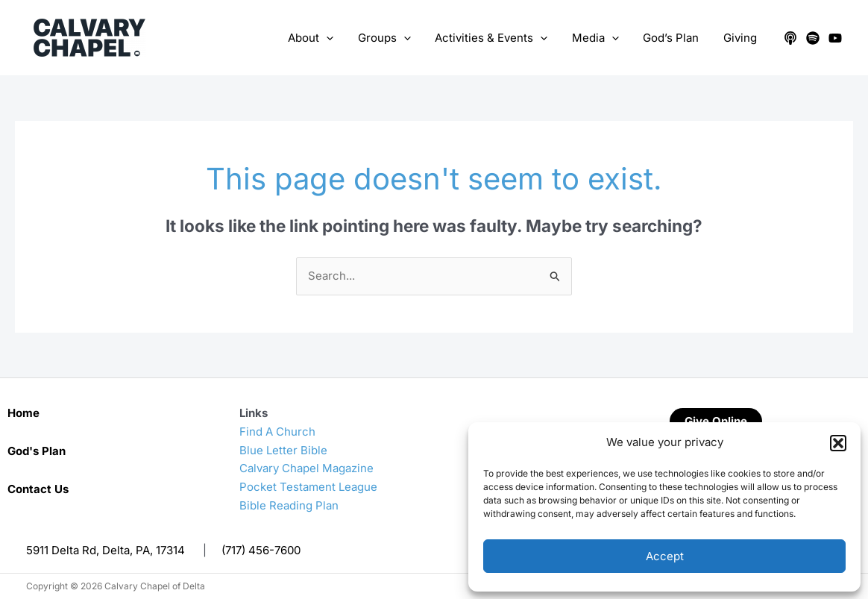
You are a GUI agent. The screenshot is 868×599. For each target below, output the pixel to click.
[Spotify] (813, 38)
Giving (741, 38)
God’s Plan (674, 38)
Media (600, 38)
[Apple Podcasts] (790, 38)
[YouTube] (835, 38)
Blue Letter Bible (283, 450)
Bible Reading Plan (289, 505)
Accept (665, 556)
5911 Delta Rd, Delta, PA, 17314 (106, 550)
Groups (393, 38)
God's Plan (37, 451)
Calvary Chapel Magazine (306, 468)
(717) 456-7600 (261, 550)
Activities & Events (498, 38)
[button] (838, 443)
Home (23, 413)
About (321, 38)
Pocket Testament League (308, 487)
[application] (337, 38)
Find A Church (277, 432)
